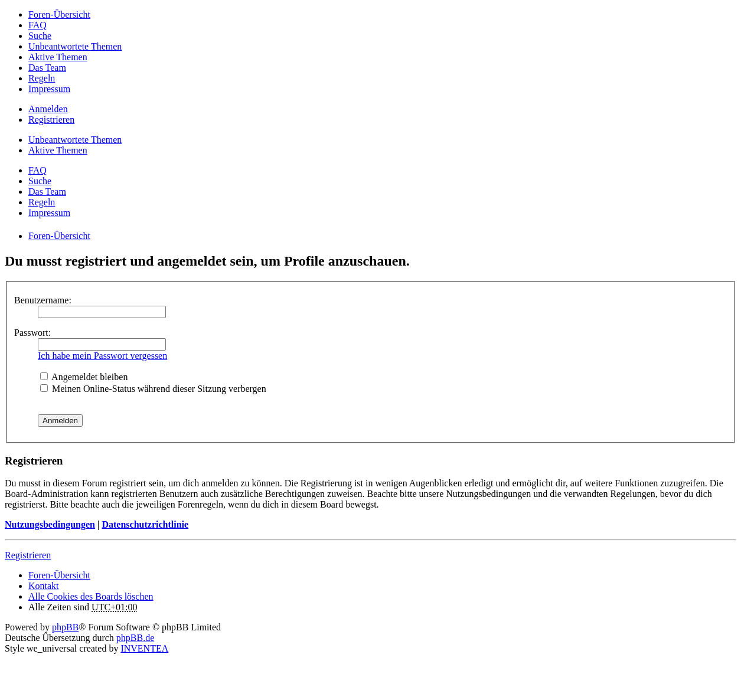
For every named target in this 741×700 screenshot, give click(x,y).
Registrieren (28, 555)
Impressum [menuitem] (49, 89)
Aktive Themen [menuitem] (58, 57)
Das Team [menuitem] (47, 68)
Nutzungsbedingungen (50, 524)
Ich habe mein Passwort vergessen (102, 356)
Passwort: (32, 333)
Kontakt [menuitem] (44, 586)
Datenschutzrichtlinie (145, 524)
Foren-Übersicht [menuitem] (59, 14)
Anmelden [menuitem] (48, 109)
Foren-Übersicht (59, 575)
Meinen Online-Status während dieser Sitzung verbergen (153, 389)
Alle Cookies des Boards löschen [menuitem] (91, 596)
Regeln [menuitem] (42, 78)
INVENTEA (144, 648)
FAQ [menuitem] (37, 25)
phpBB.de (135, 638)
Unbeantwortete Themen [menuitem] (75, 46)
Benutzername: (43, 300)
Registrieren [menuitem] (51, 120)
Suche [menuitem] (40, 36)
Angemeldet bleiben (84, 377)
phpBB (65, 627)
